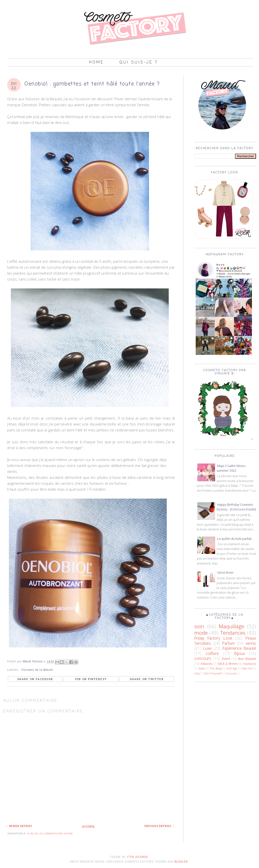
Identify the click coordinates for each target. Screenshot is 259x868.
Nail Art (247, 668)
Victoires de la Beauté (37, 670)
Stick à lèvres (227, 664)
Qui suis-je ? (139, 62)
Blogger (181, 861)
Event (226, 659)
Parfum (228, 643)
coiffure (212, 653)
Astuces (206, 664)
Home (96, 62)
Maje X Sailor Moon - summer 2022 (232, 468)
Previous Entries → (160, 826)
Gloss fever (225, 572)
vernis (251, 643)
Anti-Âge (232, 668)
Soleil (202, 668)
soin (199, 626)
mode (201, 633)
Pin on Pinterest (91, 679)
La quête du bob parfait (234, 539)
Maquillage (231, 626)
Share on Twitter (147, 679)
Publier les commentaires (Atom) (50, 834)
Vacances (231, 673)
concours (203, 658)
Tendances (233, 633)
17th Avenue (137, 857)
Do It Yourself (213, 673)
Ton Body (216, 668)
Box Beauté (247, 659)
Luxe (207, 648)
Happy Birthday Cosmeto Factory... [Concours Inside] (236, 507)
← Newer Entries (19, 826)
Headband (250, 664)
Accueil (88, 826)
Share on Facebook (35, 679)
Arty (197, 673)
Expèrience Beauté (239, 648)
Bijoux (240, 653)
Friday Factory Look (213, 638)
